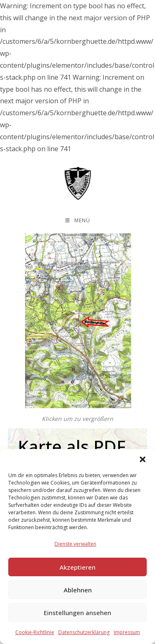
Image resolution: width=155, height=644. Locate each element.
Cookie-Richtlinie (35, 632)
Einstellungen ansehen (77, 613)
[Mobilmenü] (78, 221)
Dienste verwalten (75, 544)
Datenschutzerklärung (84, 632)
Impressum (127, 632)
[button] (143, 459)
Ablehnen (78, 590)
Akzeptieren (77, 567)
